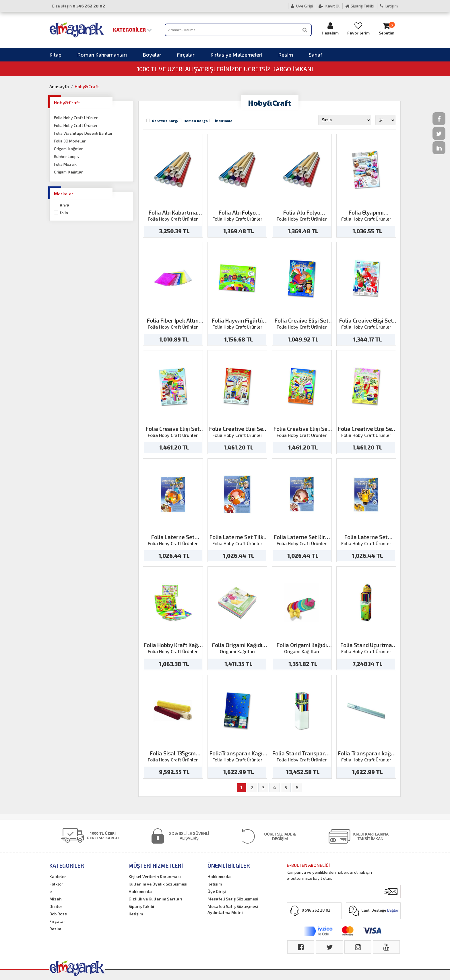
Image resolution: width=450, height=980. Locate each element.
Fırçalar (186, 55)
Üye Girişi (302, 6)
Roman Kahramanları (102, 55)
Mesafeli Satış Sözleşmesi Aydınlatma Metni (233, 909)
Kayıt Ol (329, 6)
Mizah (56, 899)
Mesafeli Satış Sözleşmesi (233, 899)
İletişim (389, 6)
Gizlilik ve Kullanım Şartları (155, 899)
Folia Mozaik (65, 164)
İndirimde (224, 121)
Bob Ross (58, 914)
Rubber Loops (66, 156)
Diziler (56, 906)
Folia (64, 213)
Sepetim (387, 29)
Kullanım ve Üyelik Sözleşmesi (158, 884)
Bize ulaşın (79, 6)
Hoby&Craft (87, 86)
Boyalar (152, 55)
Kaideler (58, 876)
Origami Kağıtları (69, 149)
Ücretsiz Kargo (166, 121)
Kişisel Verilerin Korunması (155, 876)
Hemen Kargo (196, 121)
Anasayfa (59, 86)
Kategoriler (132, 30)
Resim (286, 55)
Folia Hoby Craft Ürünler (76, 118)
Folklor (56, 884)
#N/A (64, 205)
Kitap (55, 55)
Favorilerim (358, 29)
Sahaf (316, 55)
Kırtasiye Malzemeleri (236, 55)
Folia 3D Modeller (70, 141)
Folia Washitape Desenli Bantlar (83, 133)
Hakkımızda (140, 891)
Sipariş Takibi (360, 6)
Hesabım (330, 29)
